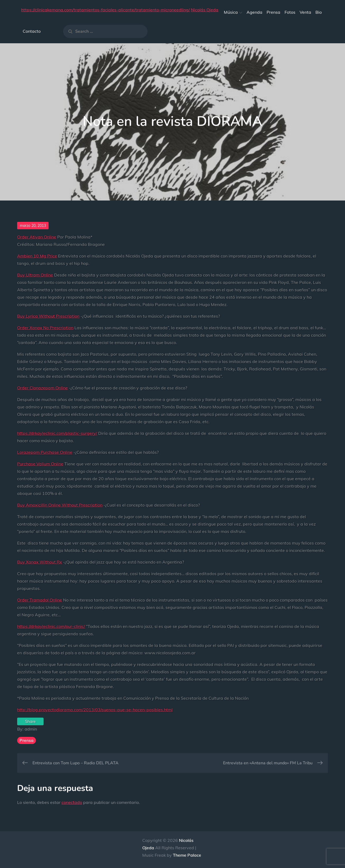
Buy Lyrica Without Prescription (48, 316)
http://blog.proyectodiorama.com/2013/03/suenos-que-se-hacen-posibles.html (95, 710)
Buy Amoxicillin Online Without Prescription (60, 505)
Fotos (290, 12)
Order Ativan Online (37, 237)
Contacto (32, 31)
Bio (319, 12)
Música (233, 12)
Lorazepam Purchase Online (45, 452)
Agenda (254, 12)
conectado (72, 802)
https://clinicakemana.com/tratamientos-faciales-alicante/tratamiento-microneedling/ (105, 10)
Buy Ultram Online (35, 275)
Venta (305, 12)
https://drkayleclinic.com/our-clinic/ (51, 626)
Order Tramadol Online (40, 600)
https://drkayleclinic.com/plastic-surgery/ (57, 433)
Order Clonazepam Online (42, 388)
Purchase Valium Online (40, 464)
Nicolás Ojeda (205, 10)
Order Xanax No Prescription (45, 328)
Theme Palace (187, 855)
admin (31, 729)
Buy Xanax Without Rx (40, 562)
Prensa (273, 12)
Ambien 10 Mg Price (37, 256)
